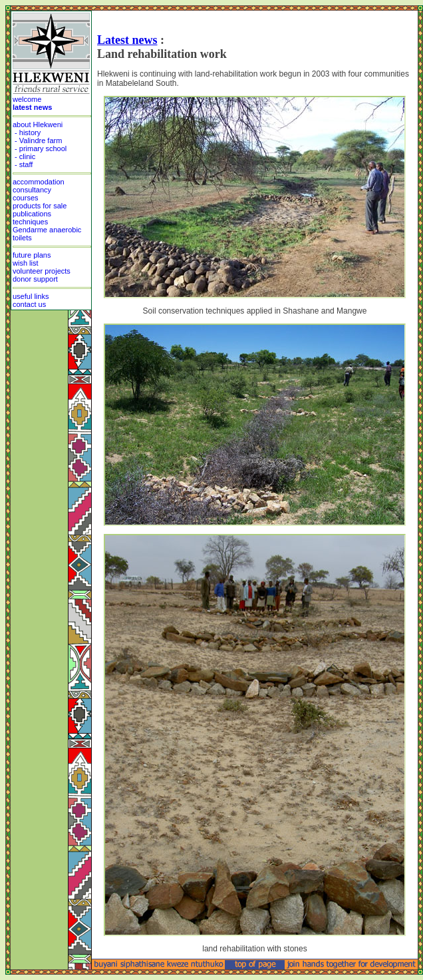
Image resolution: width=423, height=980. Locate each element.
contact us (29, 304)
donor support (35, 279)
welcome (27, 99)
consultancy (32, 190)
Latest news (127, 40)
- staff (23, 164)
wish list (26, 263)
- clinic (24, 156)
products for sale (40, 206)
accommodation (39, 182)
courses (26, 198)
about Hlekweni (38, 124)
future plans (32, 255)
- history (27, 132)
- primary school (40, 148)
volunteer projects (42, 271)
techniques (30, 222)
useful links (31, 296)
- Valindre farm (37, 140)
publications (32, 214)
